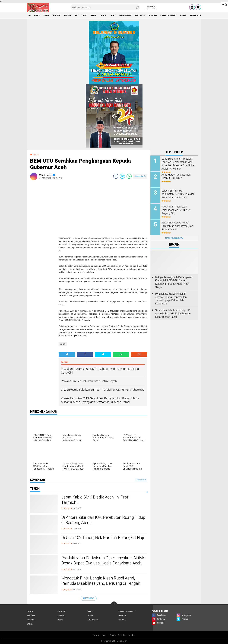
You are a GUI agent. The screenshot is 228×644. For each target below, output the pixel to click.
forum (61, 616)
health (122, 616)
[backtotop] (114, 605)
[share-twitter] (122, 176)
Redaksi (122, 635)
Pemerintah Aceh (199, 15)
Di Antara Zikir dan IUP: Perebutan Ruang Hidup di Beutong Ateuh (103, 520)
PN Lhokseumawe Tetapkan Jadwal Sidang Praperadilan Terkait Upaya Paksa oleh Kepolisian (171, 299)
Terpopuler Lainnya (174, 238)
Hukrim (104, 635)
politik (68, 15)
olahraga (93, 620)
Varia (96, 635)
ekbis (93, 15)
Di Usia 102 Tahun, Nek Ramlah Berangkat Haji (103, 538)
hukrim (56, 15)
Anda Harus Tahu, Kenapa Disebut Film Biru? (176, 176)
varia (46, 15)
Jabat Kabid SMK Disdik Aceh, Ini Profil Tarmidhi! (96, 500)
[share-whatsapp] (129, 176)
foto (90, 616)
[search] (105, 7)
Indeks (131, 635)
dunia (103, 15)
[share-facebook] (116, 176)
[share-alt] (67, 354)
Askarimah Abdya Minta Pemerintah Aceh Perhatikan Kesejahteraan (177, 226)
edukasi (153, 15)
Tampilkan (141, 480)
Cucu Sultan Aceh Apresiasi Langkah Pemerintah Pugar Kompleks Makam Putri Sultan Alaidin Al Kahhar (178, 164)
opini (84, 15)
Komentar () (140, 176)
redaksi (122, 620)
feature (31, 616)
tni (77, 15)
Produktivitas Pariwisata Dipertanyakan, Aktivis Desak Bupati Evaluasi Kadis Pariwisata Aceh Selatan (103, 563)
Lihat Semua (89, 598)
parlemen (140, 15)
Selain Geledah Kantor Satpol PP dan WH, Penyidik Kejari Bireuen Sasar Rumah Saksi (173, 314)
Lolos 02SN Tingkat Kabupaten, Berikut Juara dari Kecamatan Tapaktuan (178, 194)
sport (113, 15)
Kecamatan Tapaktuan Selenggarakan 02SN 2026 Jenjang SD (176, 210)
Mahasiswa (125, 15)
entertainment (168, 15)
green (183, 15)
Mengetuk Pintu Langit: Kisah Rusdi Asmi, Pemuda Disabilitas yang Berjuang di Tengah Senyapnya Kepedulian (101, 583)
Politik (113, 635)
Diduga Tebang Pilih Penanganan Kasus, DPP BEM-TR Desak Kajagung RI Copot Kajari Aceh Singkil (174, 282)
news (37, 15)
